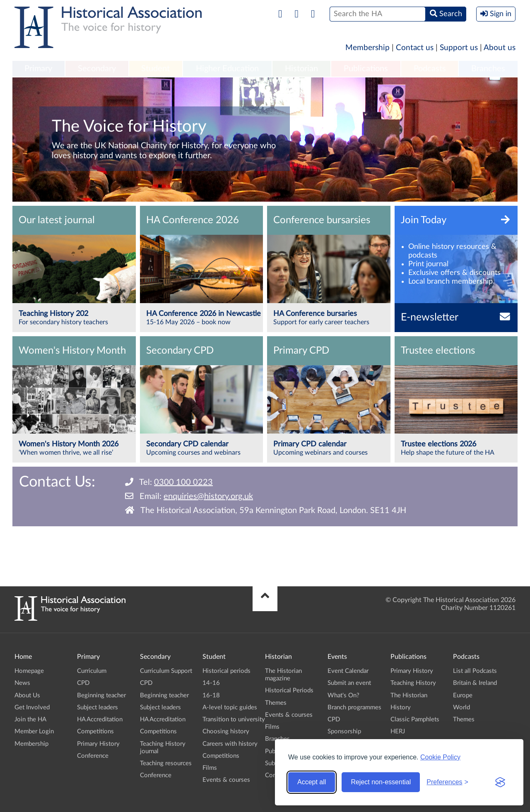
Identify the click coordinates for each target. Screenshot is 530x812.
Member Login (34, 731)
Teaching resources (166, 763)
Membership (367, 48)
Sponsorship (344, 731)
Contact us (415, 48)
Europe (463, 695)
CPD (83, 683)
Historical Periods (289, 690)
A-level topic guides (230, 707)
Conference (93, 756)
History (401, 707)
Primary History (98, 744)
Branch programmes (354, 707)
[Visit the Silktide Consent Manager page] (500, 782)
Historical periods (226, 671)
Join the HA (30, 719)
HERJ (398, 731)
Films (210, 768)
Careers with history (230, 744)
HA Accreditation (100, 719)
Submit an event (349, 683)
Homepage (29, 671)
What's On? (343, 695)
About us (500, 48)
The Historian (409, 695)
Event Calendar (348, 671)
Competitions (95, 731)
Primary (38, 69)
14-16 (211, 683)
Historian (301, 69)
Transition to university (234, 719)
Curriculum (92, 671)
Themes (276, 703)
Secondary (97, 69)
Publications (366, 69)
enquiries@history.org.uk (208, 496)
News (22, 683)
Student (155, 69)
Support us (459, 48)
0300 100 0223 (183, 482)
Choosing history (226, 731)
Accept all (312, 782)
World (461, 707)
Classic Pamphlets (415, 719)
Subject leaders (98, 707)
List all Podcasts (475, 671)
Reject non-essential (381, 782)
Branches (488, 69)
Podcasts (430, 69)
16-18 (211, 695)
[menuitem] (39, 69)
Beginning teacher (101, 695)
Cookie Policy (440, 757)
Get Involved (32, 707)
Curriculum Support (166, 671)
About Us (27, 695)
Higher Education (227, 69)
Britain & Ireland (475, 683)
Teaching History (413, 683)
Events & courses (226, 780)
